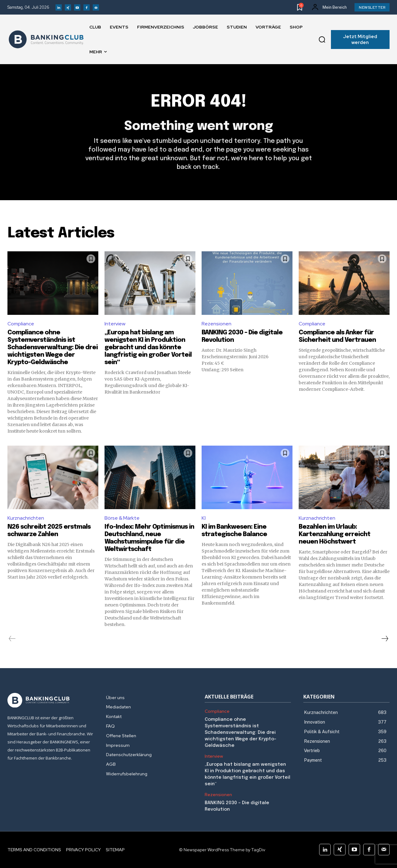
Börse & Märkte (122, 518)
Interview (115, 324)
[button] (322, 40)
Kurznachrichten (26, 518)
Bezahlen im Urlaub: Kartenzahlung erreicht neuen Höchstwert (335, 534)
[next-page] (385, 639)
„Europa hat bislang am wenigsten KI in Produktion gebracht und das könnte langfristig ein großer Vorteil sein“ (148, 348)
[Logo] (46, 39)
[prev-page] (12, 639)
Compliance (21, 324)
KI (204, 518)
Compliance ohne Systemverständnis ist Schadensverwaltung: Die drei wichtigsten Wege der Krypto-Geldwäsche (53, 348)
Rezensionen (216, 324)
